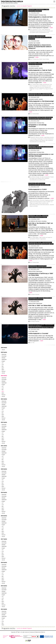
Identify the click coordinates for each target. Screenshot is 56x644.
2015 (2, 586)
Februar (4, 371)
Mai (3, 366)
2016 (2, 563)
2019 (2, 492)
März (3, 370)
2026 (2, 348)
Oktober (4, 358)
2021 (2, 446)
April (3, 368)
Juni (3, 365)
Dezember (4, 354)
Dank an (43, 632)
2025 (2, 352)
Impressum (32, 632)
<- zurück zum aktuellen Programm (24, 6)
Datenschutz (38, 632)
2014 (2, 609)
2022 (2, 422)
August (3, 361)
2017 (2, 539)
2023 (2, 399)
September (4, 360)
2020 (2, 469)
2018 (2, 516)
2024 (2, 376)
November (4, 356)
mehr (51, 28)
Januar (3, 350)
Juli (3, 363)
